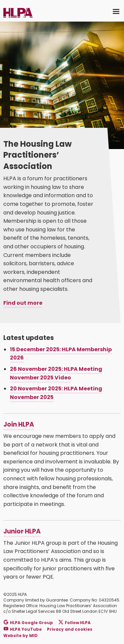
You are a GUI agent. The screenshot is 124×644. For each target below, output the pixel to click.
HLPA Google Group (28, 623)
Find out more (23, 303)
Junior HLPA (22, 531)
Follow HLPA (75, 623)
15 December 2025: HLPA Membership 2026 (61, 354)
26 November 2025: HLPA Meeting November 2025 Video (56, 373)
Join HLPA (19, 424)
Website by (21, 636)
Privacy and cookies (70, 629)
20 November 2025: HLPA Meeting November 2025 (56, 393)
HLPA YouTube (23, 629)
